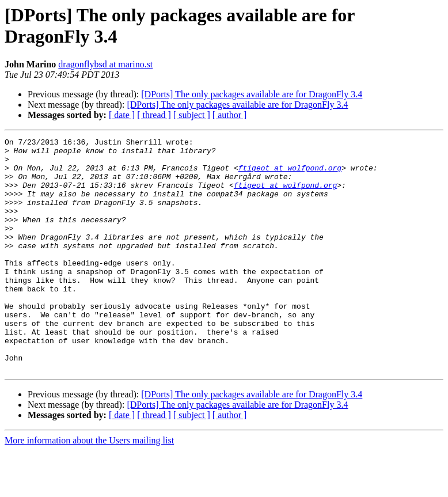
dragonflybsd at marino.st (105, 64)
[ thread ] (154, 115)
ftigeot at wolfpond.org (290, 174)
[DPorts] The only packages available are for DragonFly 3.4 (252, 94)
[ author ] (230, 115)
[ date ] (122, 115)
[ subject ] (192, 115)
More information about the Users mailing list (89, 487)
